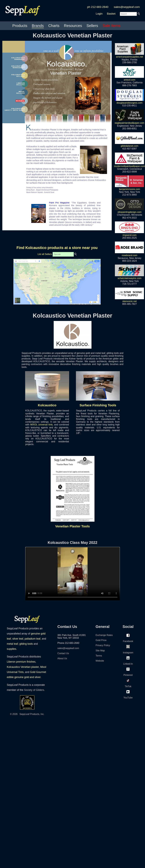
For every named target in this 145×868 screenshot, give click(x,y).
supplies (12, 649)
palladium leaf (33, 639)
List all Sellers (45, 254)
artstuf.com (129, 78)
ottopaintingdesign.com (129, 211)
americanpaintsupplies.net (129, 55)
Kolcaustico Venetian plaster (23, 667)
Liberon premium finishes (21, 662)
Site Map (100, 651)
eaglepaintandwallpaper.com (130, 122)
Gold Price (101, 640)
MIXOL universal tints (41, 425)
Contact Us (63, 653)
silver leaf (18, 639)
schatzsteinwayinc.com (129, 277)
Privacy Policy (103, 645)
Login (99, 14)
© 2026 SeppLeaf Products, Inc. (27, 714)
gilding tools (26, 644)
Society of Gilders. (34, 690)
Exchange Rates (104, 635)
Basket (111, 14)
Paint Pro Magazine (59, 203)
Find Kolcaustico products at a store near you (57, 248)
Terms (99, 656)
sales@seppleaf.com (127, 7)
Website (100, 661)
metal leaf (12, 644)
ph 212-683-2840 (98, 7)
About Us (62, 658)
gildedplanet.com (129, 145)
